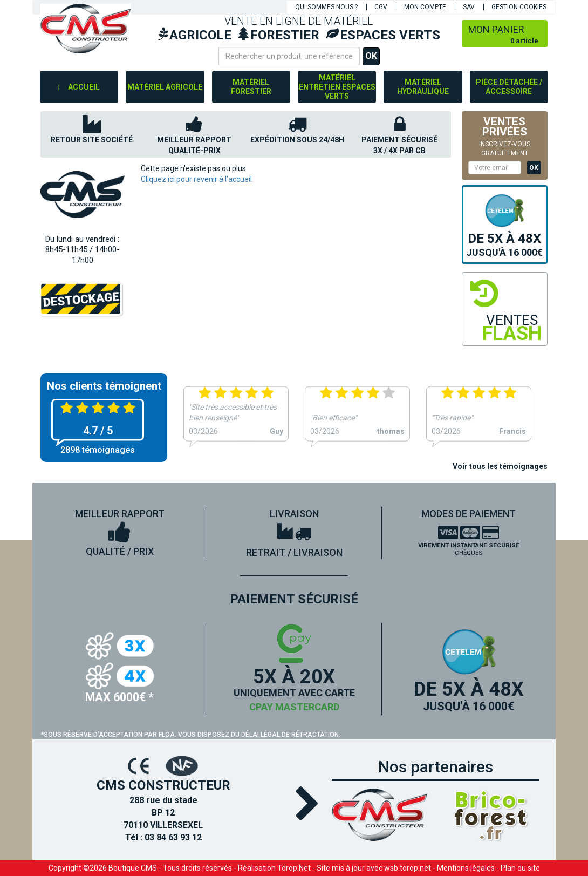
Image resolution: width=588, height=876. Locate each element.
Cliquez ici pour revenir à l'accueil (196, 179)
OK (371, 56)
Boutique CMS (133, 868)
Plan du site (520, 868)
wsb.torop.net (408, 868)
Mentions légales (466, 868)
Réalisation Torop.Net (274, 868)
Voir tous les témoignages (500, 466)
